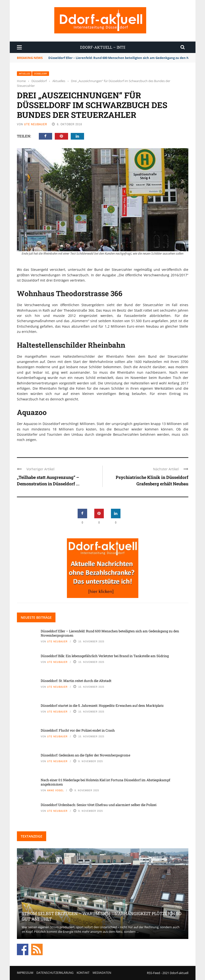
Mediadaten (102, 973)
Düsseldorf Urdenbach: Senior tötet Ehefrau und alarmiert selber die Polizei (99, 805)
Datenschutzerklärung (55, 973)
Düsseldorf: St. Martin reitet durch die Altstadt (76, 681)
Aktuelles (24, 74)
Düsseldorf (41, 74)
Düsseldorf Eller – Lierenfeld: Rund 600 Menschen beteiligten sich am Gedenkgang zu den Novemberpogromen (110, 633)
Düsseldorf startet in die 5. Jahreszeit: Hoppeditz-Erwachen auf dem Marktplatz (102, 705)
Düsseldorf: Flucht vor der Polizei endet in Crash (78, 730)
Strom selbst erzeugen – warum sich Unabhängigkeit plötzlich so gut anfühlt (102, 916)
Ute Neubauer (36, 124)
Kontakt (83, 973)
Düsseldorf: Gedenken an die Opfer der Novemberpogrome (85, 755)
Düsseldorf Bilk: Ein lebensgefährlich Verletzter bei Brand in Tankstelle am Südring (105, 656)
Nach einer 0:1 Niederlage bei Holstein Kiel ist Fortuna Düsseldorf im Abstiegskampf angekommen (105, 782)
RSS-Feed (153, 973)
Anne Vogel (55, 790)
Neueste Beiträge (36, 617)
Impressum (25, 973)
